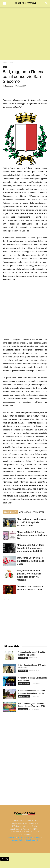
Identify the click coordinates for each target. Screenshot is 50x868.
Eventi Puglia (23, 658)
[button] (46, 4)
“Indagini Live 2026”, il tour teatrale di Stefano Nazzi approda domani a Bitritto (31, 548)
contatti (12, 837)
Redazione (9, 86)
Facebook (31, 840)
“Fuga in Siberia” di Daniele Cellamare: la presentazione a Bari (32, 535)
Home (5, 63)
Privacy (37, 837)
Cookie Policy (18, 840)
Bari (11, 63)
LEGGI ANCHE (10, 512)
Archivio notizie (25, 837)
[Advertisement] (25, 34)
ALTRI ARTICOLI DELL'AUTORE (32, 512)
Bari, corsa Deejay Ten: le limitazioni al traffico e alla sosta (31, 561)
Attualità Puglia (24, 683)
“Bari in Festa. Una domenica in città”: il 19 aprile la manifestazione (32, 522)
